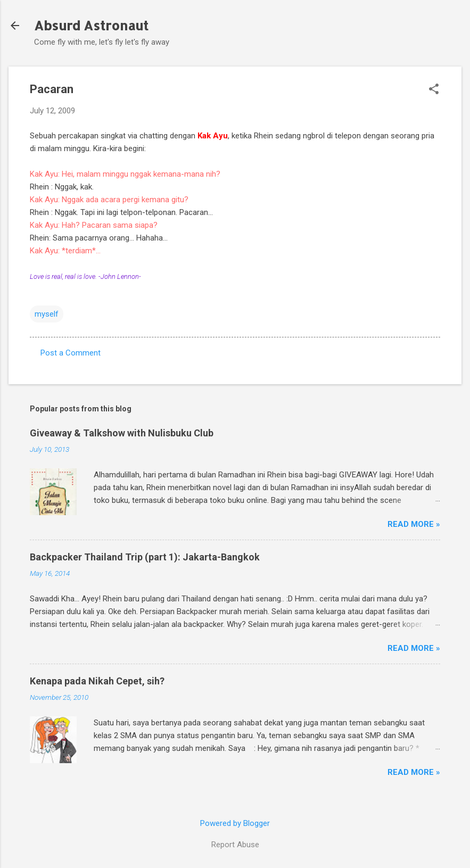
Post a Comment (71, 353)
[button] (434, 90)
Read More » (414, 524)
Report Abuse (235, 845)
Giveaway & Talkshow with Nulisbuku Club (122, 433)
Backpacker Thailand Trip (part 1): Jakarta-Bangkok (145, 557)
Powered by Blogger (235, 823)
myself (47, 314)
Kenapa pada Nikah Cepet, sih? (97, 681)
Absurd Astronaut (91, 25)
